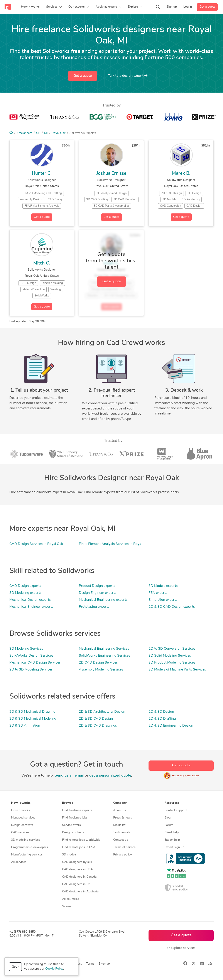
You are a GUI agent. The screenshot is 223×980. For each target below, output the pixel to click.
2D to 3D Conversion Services (172, 649)
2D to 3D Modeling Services (31, 670)
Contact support (176, 810)
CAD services (20, 833)
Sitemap (68, 906)
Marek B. (181, 174)
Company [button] (120, 803)
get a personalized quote (110, 776)
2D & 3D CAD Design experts (172, 607)
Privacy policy (122, 855)
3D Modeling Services (26, 649)
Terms (90, 964)
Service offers (71, 825)
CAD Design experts (25, 586)
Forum (169, 825)
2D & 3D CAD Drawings (98, 726)
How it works (20, 810)
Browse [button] (68, 803)
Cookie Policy (54, 969)
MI (46, 133)
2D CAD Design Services (98, 663)
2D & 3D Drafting (162, 719)
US (38, 133)
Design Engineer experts (98, 593)
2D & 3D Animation (25, 726)
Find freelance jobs (75, 818)
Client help (171, 833)
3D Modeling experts (25, 593)
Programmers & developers (30, 847)
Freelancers (24, 133)
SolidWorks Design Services (31, 656)
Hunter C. (42, 174)
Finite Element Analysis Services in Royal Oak (114, 544)
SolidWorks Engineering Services (105, 656)
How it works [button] (21, 803)
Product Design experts (97, 586)
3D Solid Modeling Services (170, 656)
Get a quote (207, 7)
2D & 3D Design (161, 712)
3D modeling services (26, 840)
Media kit (119, 825)
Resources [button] (172, 803)
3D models (69, 855)
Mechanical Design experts (30, 600)
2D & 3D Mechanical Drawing (32, 712)
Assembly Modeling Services (101, 670)
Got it (16, 967)
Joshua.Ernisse (111, 174)
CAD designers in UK (76, 884)
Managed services (23, 818)
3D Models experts (163, 586)
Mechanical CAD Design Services (35, 663)
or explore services (181, 948)
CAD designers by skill (77, 862)
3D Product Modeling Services (172, 663)
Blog (167, 818)
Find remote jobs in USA (79, 847)
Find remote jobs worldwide (81, 840)
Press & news (123, 818)
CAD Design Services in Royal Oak (36, 544)
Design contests (22, 825)
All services (19, 862)
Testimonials (122, 833)
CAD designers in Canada (79, 877)
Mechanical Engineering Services (104, 649)
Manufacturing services (27, 855)
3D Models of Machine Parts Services (177, 670)
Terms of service (124, 847)
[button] (54, 7)
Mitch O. (42, 263)
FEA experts (158, 593)
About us (120, 810)
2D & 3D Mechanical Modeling (33, 719)
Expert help (172, 840)
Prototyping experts (94, 607)
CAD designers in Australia (80, 892)
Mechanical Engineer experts (31, 607)
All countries (71, 899)
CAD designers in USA (77, 869)
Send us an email (69, 776)
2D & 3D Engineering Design (171, 726)
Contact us (121, 840)
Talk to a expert (128, 76)
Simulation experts (163, 600)
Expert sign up (174, 847)
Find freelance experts (77, 810)
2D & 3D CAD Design (96, 719)
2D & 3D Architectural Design (102, 712)
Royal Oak (59, 133)
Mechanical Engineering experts (103, 600)
